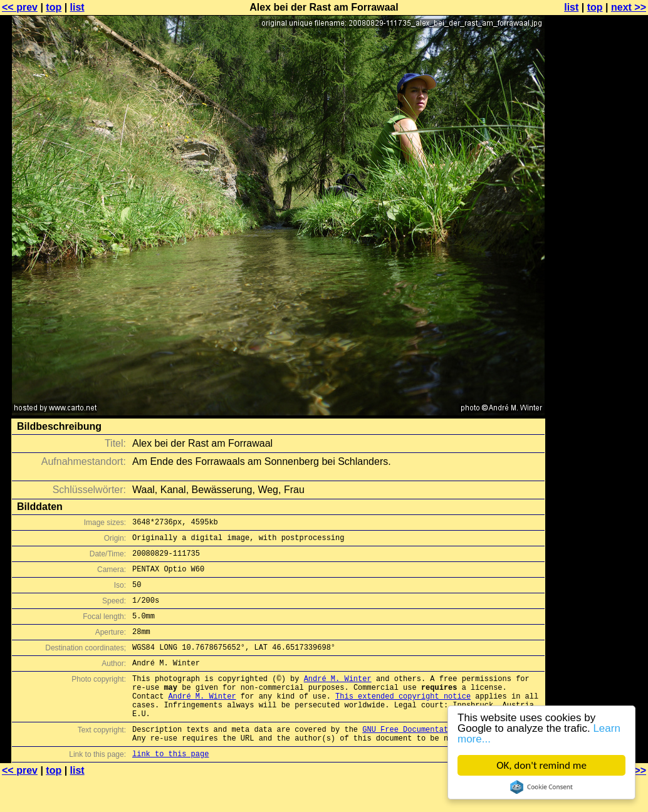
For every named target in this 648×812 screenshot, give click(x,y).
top (54, 7)
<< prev (20, 7)
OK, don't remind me (541, 765)
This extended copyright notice (403, 720)
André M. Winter (338, 699)
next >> (629, 7)
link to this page (170, 787)
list (77, 7)
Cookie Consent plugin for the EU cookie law (541, 787)
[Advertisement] (597, 310)
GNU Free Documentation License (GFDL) (446, 759)
